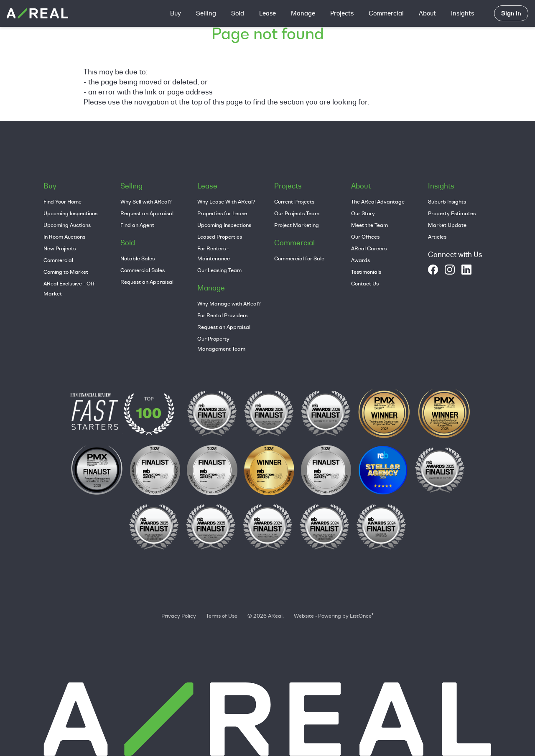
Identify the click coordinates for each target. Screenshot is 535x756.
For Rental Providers (222, 315)
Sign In (511, 13)
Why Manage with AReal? (229, 303)
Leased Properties (220, 237)
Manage (303, 13)
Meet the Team (369, 225)
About (427, 13)
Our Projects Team (297, 213)
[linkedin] (466, 270)
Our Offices (365, 237)
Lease (267, 13)
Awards (360, 260)
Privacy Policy (179, 616)
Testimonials (366, 272)
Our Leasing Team (219, 270)
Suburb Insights (447, 201)
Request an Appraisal (147, 213)
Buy (176, 13)
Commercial (386, 13)
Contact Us (365, 283)
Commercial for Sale (299, 258)
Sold (238, 13)
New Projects (60, 248)
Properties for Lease (222, 213)
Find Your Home (62, 201)
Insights (462, 13)
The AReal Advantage (378, 201)
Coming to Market (66, 272)
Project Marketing (297, 225)
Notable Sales (138, 258)
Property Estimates (452, 213)
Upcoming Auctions (67, 225)
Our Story (363, 213)
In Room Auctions (64, 237)
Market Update (447, 225)
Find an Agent (137, 225)
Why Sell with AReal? (146, 201)
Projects (342, 13)
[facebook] (433, 270)
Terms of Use (222, 616)
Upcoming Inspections (70, 213)
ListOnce (361, 616)
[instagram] (450, 270)
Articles (437, 237)
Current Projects (294, 201)
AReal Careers (369, 248)
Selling (206, 13)
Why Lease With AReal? (226, 201)
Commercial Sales (143, 270)
